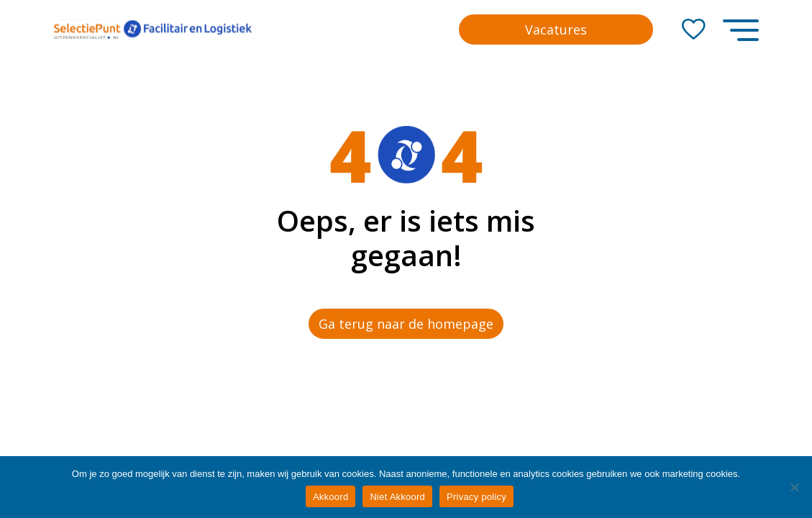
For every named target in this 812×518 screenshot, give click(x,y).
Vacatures (556, 29)
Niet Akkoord (397, 497)
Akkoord (330, 497)
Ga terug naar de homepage (406, 324)
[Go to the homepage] (153, 29)
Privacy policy (476, 497)
